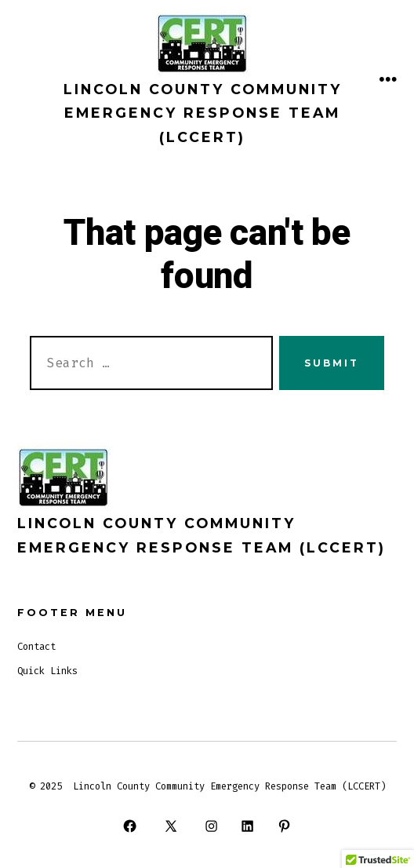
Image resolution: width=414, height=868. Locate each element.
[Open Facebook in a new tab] (130, 826)
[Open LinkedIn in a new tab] (248, 826)
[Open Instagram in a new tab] (211, 826)
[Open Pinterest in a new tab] (284, 826)
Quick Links (47, 671)
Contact (36, 647)
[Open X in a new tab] (171, 826)
